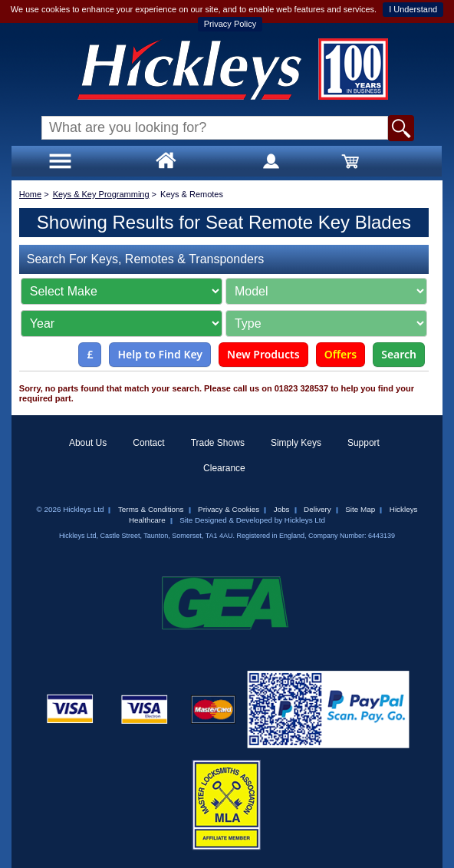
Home (30, 194)
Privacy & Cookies (229, 509)
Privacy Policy (230, 24)
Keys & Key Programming (101, 194)
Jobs (282, 509)
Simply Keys (296, 443)
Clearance (224, 468)
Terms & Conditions (151, 509)
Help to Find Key (160, 354)
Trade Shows (218, 443)
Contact (148, 443)
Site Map (360, 509)
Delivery (317, 509)
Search (399, 354)
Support (364, 443)
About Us (88, 443)
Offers (341, 354)
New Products (263, 354)
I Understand (413, 9)
